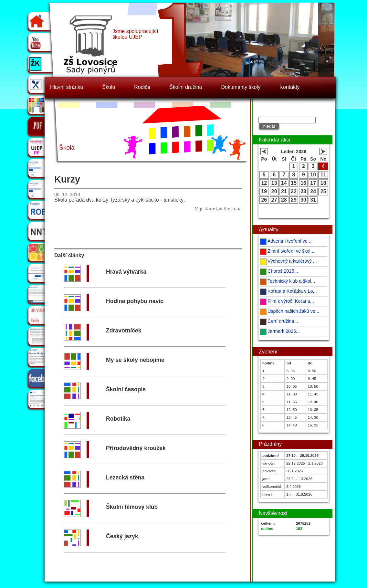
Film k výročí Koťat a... (291, 301)
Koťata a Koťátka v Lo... (292, 291)
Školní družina (186, 87)
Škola (109, 87)
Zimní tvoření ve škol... (291, 251)
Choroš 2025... (283, 271)
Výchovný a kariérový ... (292, 261)
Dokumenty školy (241, 87)
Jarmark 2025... (284, 331)
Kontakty (289, 87)
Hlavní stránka (67, 87)
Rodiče (142, 87)
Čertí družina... (283, 321)
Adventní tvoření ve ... (290, 241)
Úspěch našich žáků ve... (293, 311)
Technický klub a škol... (291, 281)
